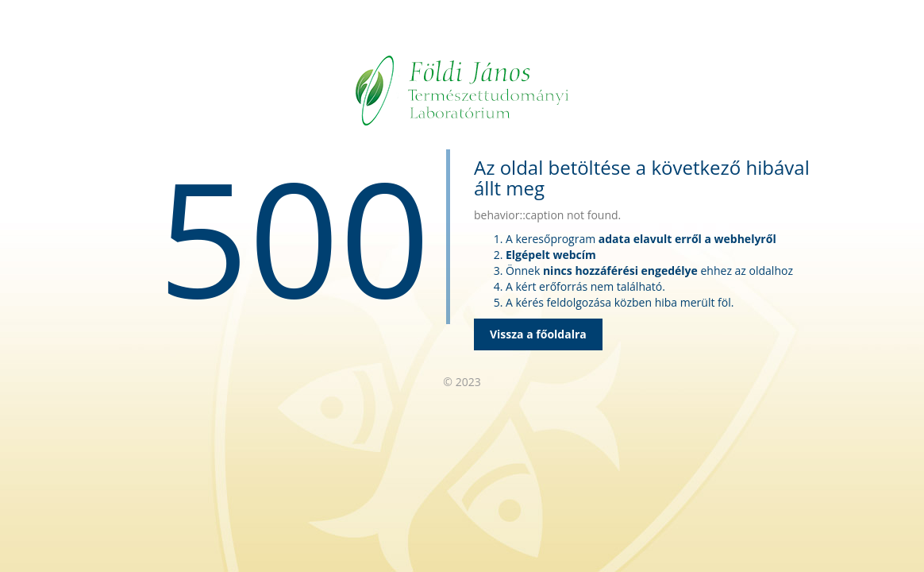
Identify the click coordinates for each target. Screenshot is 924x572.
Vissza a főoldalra (538, 334)
